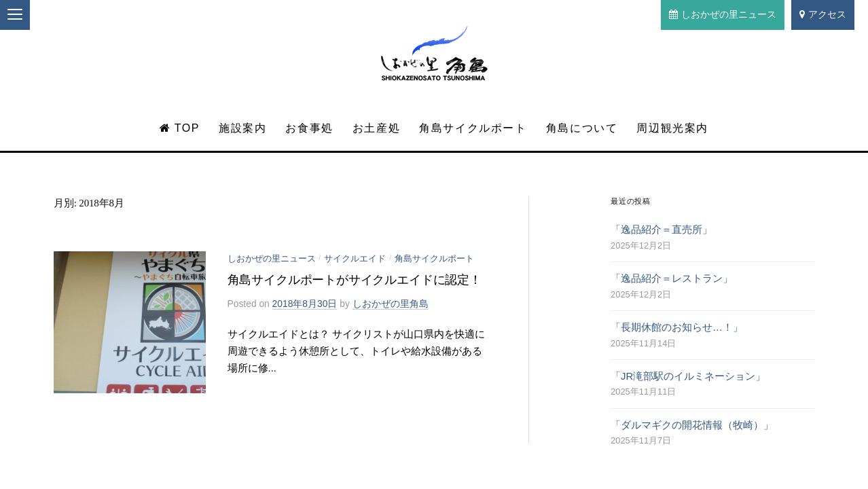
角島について (582, 128)
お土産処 (376, 128)
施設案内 (242, 128)
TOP (180, 128)
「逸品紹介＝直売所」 (662, 230)
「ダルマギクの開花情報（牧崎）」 (692, 425)
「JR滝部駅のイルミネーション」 (688, 376)
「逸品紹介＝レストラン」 (672, 278)
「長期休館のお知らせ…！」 (677, 327)
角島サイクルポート (473, 128)
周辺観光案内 (672, 128)
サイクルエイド (355, 258)
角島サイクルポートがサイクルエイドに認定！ (355, 280)
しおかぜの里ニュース (723, 14)
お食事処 (309, 128)
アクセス (823, 14)
